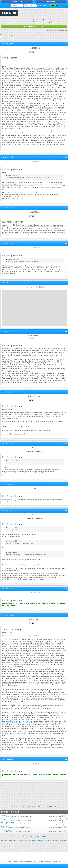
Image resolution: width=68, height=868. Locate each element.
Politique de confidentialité (44, 862)
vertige (3, 815)
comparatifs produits (35, 840)
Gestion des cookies (30, 862)
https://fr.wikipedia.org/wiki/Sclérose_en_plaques (19, 721)
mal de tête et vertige (8, 823)
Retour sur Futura (17, 2)
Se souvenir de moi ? (43, 6)
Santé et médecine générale (44, 20)
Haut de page (57, 862)
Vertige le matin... (7, 819)
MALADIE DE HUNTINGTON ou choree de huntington (29, 806)
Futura (9, 862)
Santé (12, 840)
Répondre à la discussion (34, 27)
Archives (15, 862)
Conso (21, 862)
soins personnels (34, 842)
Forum (7, 20)
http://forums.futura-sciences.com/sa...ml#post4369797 (21, 636)
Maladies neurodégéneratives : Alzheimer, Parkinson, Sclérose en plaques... (23, 22)
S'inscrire (51, 2)
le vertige (4, 826)
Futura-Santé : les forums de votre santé (22, 20)
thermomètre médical (61, 840)
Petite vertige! (6, 830)
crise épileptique (50, 806)
